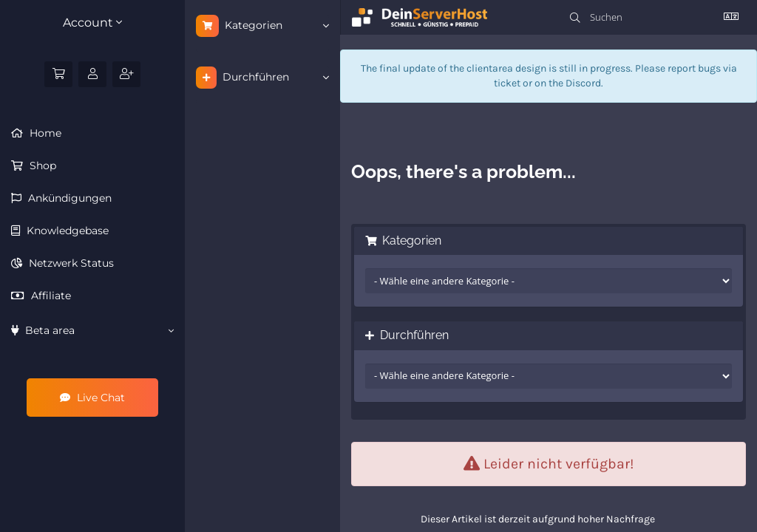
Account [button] (92, 23)
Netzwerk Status (70, 263)
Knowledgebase (66, 231)
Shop (41, 166)
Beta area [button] (92, 330)
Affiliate (50, 296)
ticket (507, 83)
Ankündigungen (68, 198)
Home (44, 133)
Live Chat (92, 398)
